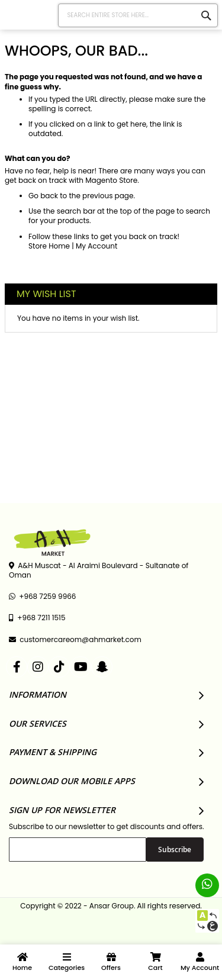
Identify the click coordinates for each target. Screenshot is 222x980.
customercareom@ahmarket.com (75, 640)
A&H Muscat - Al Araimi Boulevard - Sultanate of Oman (99, 570)
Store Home (49, 246)
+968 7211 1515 (37, 618)
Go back (43, 196)
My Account (96, 246)
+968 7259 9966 (42, 597)
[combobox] (138, 15)
